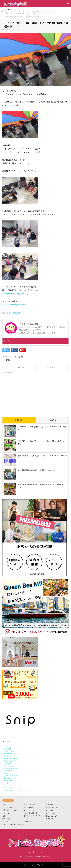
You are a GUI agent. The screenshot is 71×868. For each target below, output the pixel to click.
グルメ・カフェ (29, 804)
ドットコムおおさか (17, 357)
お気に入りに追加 (12, 313)
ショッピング (7, 813)
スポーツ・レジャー (53, 813)
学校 (4, 804)
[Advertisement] (35, 393)
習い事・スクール (52, 807)
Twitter (30, 852)
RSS (41, 852)
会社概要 (38, 857)
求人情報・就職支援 (31, 813)
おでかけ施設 (28, 807)
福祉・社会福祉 (7, 819)
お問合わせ (47, 857)
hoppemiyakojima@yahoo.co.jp (16, 294)
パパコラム (6, 822)
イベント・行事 (7, 807)
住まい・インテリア (31, 810)
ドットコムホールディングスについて (15, 825)
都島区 (8, 360)
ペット (26, 819)
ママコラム (52, 420)
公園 (4, 816)
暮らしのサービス (52, 816)
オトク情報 (50, 810)
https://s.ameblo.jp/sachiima (14, 305)
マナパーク (28, 822)
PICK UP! (19, 420)
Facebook (33, 852)
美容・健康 (50, 804)
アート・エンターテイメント (33, 816)
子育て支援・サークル (10, 810)
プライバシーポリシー (27, 857)
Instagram (38, 852)
